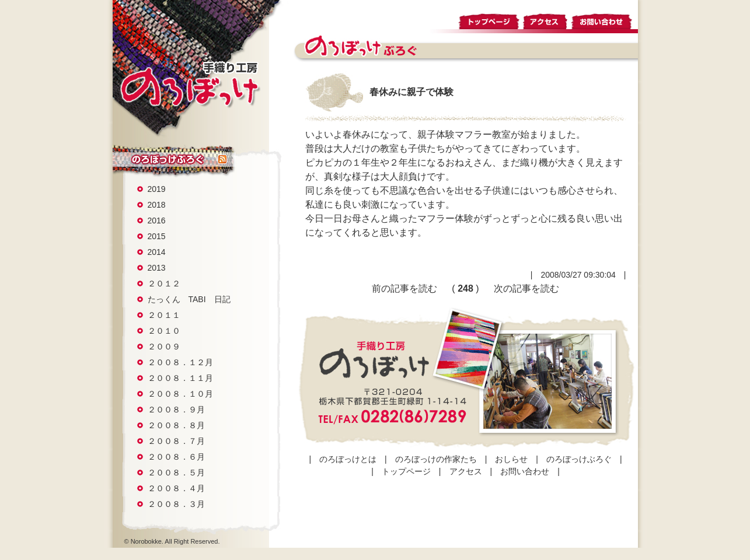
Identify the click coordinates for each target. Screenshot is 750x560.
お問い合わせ (604, 20)
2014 (157, 252)
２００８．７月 (176, 441)
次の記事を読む (526, 288)
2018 (157, 205)
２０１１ (164, 315)
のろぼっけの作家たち (436, 459)
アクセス (546, 20)
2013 (157, 268)
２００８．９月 (176, 409)
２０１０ (164, 331)
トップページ (489, 20)
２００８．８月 (176, 425)
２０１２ (164, 283)
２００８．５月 (176, 473)
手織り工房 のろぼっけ (189, 84)
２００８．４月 (176, 488)
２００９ (164, 346)
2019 (157, 189)
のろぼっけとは (348, 459)
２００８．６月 (176, 457)
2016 (157, 220)
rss (222, 160)
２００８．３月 (176, 504)
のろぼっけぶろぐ (165, 160)
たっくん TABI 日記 (189, 299)
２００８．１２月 (180, 362)
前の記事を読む (404, 288)
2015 (157, 236)
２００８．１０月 (180, 394)
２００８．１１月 (180, 378)
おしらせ (511, 459)
